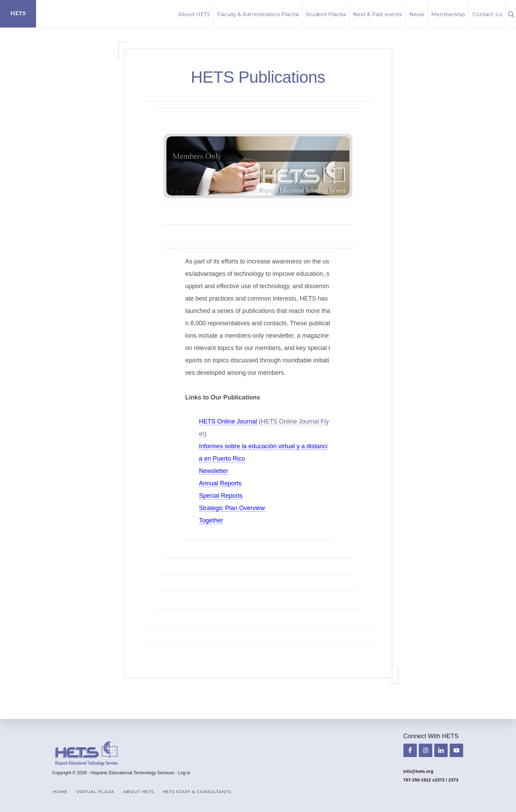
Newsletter (214, 471)
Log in (184, 773)
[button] (511, 14)
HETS (18, 14)
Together (211, 520)
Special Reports (221, 496)
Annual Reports (220, 483)
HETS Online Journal (228, 421)
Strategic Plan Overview (232, 508)
